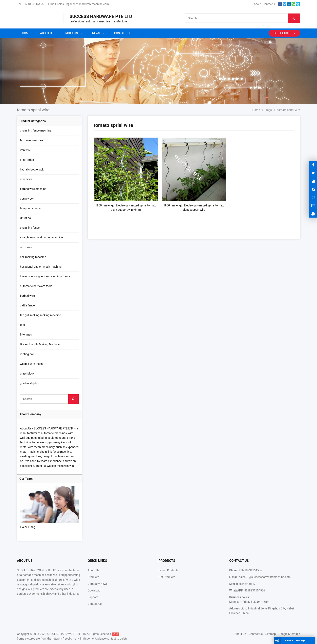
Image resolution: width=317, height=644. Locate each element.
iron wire (25, 150)
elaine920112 (247, 584)
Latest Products (169, 570)
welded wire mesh (31, 364)
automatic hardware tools (36, 286)
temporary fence (30, 208)
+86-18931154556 (34, 4)
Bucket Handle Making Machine (40, 344)
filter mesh (27, 335)
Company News (98, 584)
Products (93, 577)
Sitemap (271, 634)
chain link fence (30, 228)
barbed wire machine (33, 189)
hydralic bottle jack (32, 169)
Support (93, 597)
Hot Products (167, 577)
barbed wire (27, 296)
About (257, 4)
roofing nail (27, 354)
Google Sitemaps (289, 634)
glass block (27, 374)
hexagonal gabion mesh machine (41, 267)
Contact (268, 4)
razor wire (26, 247)
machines (26, 179)
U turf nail (26, 218)
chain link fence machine (36, 130)
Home (26, 33)
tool (22, 325)
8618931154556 (254, 590)
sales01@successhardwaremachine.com (83, 4)
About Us (94, 570)
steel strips (27, 160)
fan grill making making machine (40, 315)
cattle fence (27, 305)
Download (94, 590)
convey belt (27, 199)
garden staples (29, 383)
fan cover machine (32, 140)
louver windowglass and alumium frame (45, 276)
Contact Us (95, 604)
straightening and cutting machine (41, 237)
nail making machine (33, 257)
